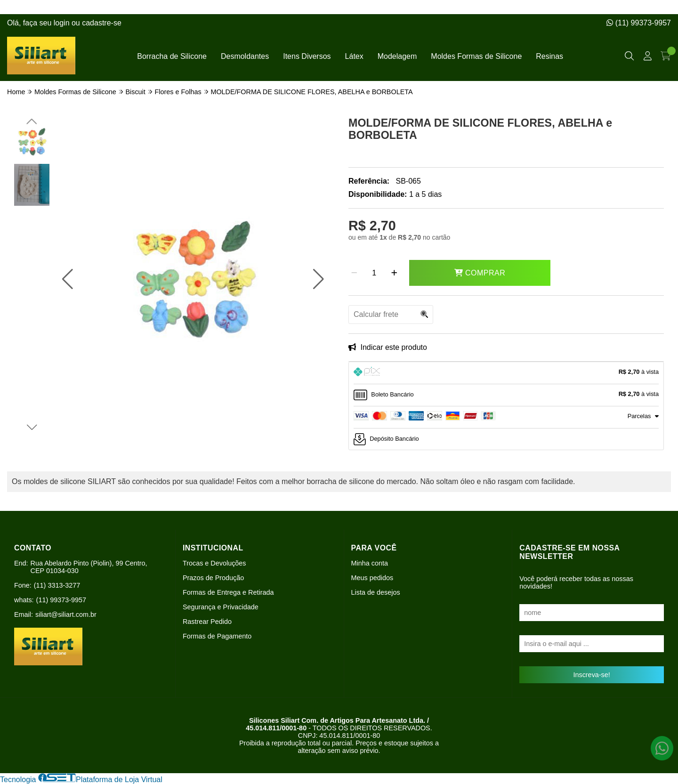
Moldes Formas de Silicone (476, 56)
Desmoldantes (245, 56)
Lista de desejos (376, 592)
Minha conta (370, 563)
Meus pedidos (372, 578)
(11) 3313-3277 (57, 585)
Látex (354, 56)
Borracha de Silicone (172, 56)
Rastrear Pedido (207, 622)
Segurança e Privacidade (221, 607)
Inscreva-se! (591, 675)
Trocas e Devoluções (214, 563)
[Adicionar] (394, 273)
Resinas (549, 56)
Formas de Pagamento (217, 636)
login (63, 23)
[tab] (506, 373)
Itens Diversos (307, 56)
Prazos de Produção (213, 578)
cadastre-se (102, 23)
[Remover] (354, 273)
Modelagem (397, 56)
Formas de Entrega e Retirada (228, 592)
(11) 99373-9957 (639, 23)
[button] (68, 279)
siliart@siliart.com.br (66, 614)
